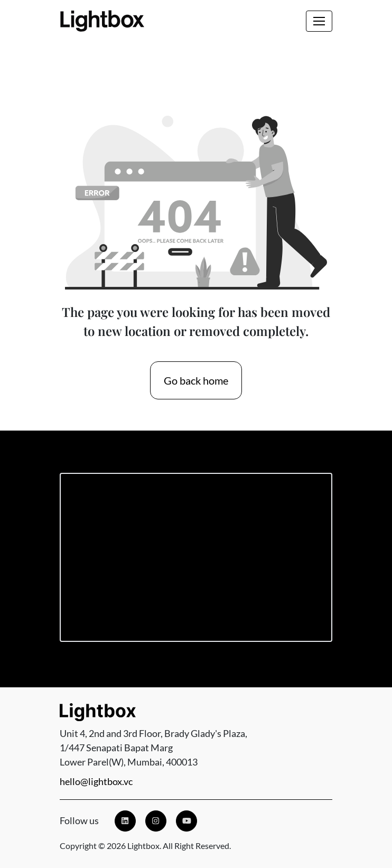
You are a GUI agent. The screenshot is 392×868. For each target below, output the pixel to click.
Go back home (196, 380)
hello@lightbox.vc (96, 781)
